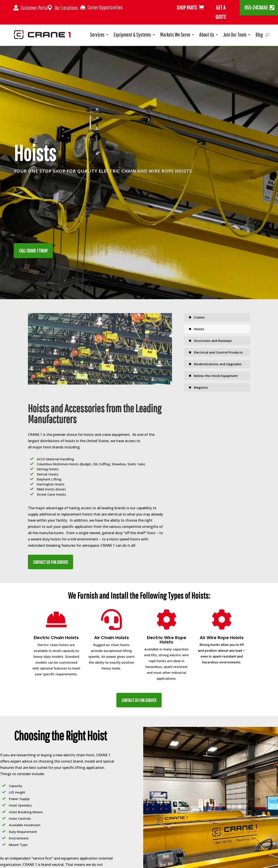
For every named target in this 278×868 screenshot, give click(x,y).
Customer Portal (34, 8)
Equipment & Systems (132, 35)
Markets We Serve (175, 35)
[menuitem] (217, 317)
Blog (259, 35)
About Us (207, 35)
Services (97, 35)
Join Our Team (235, 35)
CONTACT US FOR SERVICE (51, 562)
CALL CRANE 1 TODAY (33, 251)
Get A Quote (221, 12)
